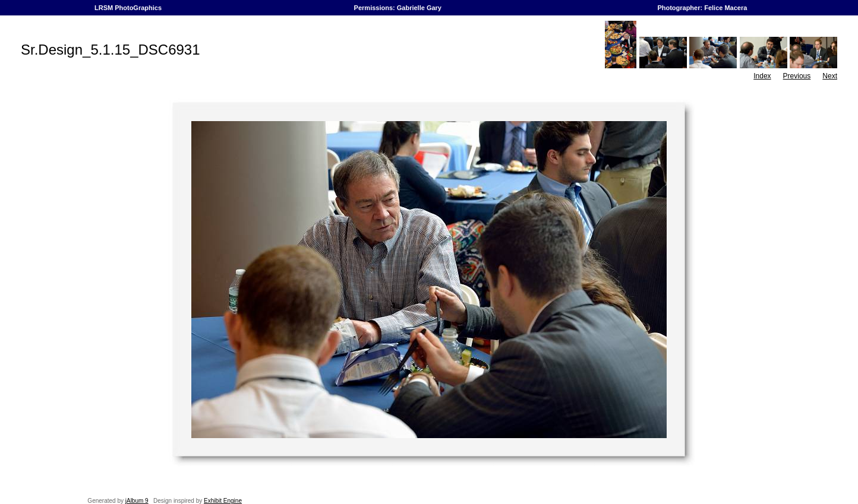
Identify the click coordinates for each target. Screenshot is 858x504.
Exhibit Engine (223, 501)
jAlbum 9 (137, 501)
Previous (797, 76)
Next (830, 76)
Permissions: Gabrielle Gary (398, 8)
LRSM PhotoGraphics (128, 8)
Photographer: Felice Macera (702, 8)
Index (762, 76)
